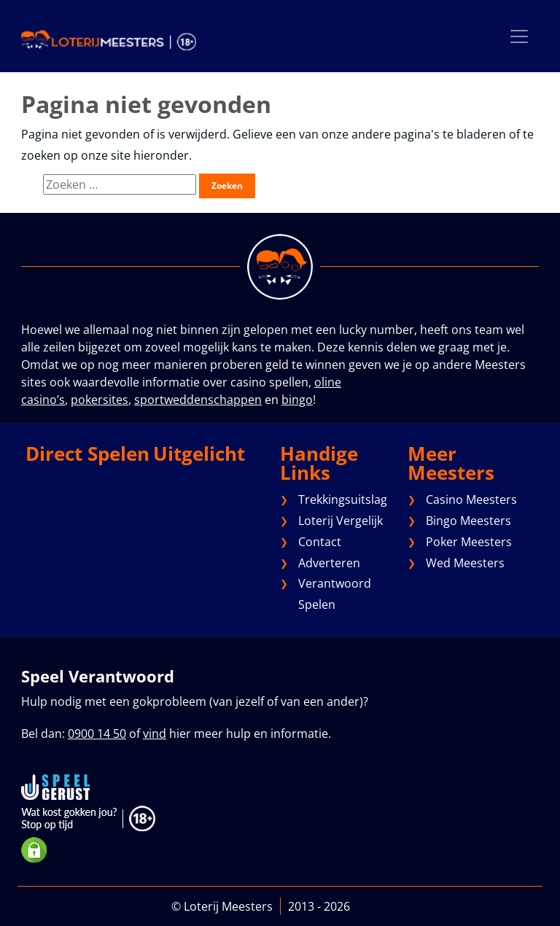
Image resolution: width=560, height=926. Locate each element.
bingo (297, 400)
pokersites (100, 400)
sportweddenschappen (198, 400)
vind (155, 734)
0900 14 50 (97, 734)
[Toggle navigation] (519, 36)
